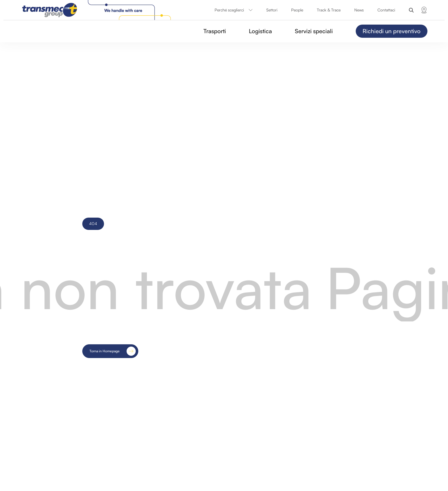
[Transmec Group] (98, 10)
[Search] (411, 10)
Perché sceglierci (234, 10)
